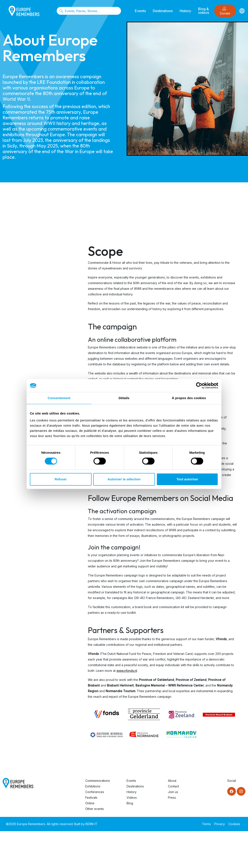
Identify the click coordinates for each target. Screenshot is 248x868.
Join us (173, 792)
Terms (206, 824)
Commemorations (98, 781)
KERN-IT (91, 824)
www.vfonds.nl (127, 671)
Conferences (95, 792)
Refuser (61, 479)
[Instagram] (241, 791)
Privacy (220, 824)
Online (90, 803)
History (185, 11)
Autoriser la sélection (124, 479)
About (172, 781)
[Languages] (242, 11)
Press (172, 798)
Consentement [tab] (59, 398)
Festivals (91, 798)
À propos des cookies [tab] (189, 398)
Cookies (234, 824)
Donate (225, 11)
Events (140, 11)
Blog (130, 803)
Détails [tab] (124, 398)
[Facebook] (232, 791)
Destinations (163, 11)
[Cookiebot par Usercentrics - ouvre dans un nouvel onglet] (199, 385)
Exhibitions (93, 786)
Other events (95, 809)
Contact (173, 786)
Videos (132, 798)
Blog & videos (204, 11)
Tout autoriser (187, 479)
